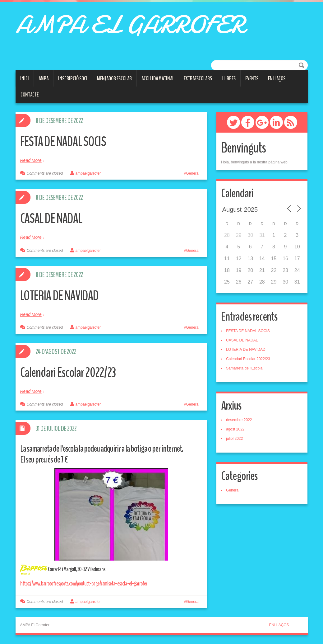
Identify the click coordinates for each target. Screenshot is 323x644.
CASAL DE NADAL (53, 218)
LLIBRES (229, 78)
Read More (31, 160)
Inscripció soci (73, 78)
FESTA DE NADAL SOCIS (66, 141)
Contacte (30, 95)
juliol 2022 (234, 439)
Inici (25, 78)
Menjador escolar (114, 78)
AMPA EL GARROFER (130, 25)
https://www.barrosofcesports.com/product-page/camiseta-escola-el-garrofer (85, 583)
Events (252, 78)
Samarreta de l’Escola (244, 368)
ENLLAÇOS (279, 625)
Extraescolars (198, 78)
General (193, 173)
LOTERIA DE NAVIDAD (63, 296)
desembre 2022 (239, 420)
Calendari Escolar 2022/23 (71, 372)
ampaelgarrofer (88, 173)
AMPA (44, 78)
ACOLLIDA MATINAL (158, 78)
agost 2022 (235, 429)
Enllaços (277, 78)
